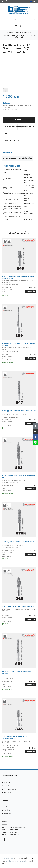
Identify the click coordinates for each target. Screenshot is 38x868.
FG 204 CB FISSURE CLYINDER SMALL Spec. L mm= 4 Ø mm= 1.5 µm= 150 (19, 738)
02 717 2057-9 (14, 830)
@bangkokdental (14, 834)
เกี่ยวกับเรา (7, 782)
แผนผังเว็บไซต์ (8, 793)
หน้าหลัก (10, 33)
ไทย (33, 2)
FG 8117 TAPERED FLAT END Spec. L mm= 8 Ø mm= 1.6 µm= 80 (19, 411)
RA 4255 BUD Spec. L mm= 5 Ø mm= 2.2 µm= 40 (18, 606)
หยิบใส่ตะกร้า (31, 291)
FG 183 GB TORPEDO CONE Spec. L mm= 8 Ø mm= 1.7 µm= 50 (19, 542)
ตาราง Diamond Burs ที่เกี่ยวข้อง (17, 158)
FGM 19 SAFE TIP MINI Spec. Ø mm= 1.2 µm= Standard (16, 672)
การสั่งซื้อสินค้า (8, 810)
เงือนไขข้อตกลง (8, 786)
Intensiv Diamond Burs (23, 33)
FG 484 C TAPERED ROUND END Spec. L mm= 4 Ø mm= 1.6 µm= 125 (19, 277)
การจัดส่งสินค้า (8, 807)
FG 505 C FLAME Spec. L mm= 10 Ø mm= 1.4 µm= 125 (18, 477)
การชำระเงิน (7, 814)
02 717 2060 (13, 832)
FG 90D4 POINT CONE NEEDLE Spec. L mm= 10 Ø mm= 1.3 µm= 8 (18, 344)
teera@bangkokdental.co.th (18, 828)
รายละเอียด (7, 153)
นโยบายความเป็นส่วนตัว (11, 789)
